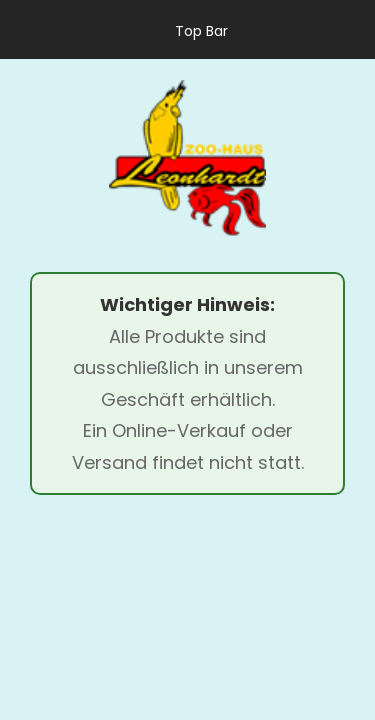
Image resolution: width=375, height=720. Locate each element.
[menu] (40, 158)
